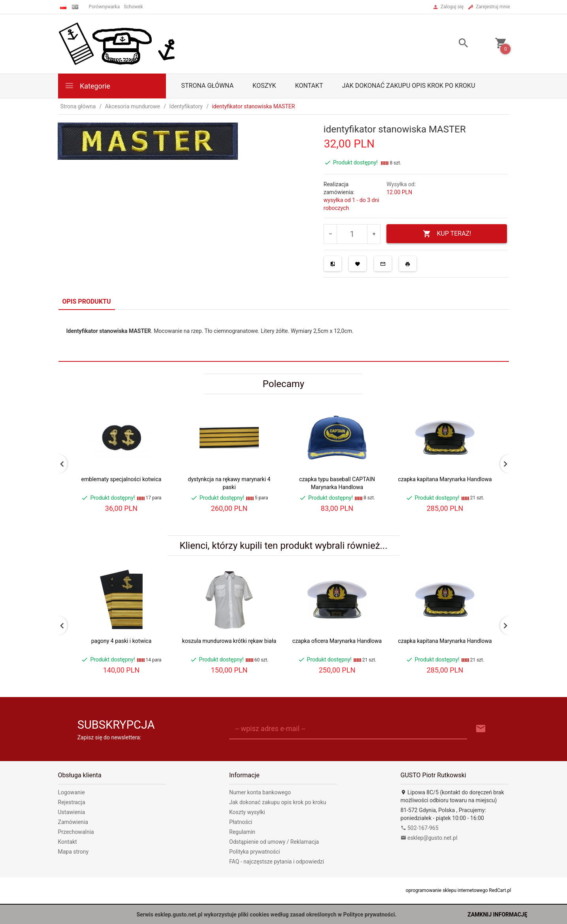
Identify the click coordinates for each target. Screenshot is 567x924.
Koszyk (264, 86)
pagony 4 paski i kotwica (121, 641)
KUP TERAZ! (447, 234)
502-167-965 (420, 828)
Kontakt (309, 86)
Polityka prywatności (255, 852)
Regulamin (242, 832)
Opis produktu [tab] (87, 301)
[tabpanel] (284, 336)
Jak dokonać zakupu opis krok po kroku (409, 86)
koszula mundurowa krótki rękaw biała (229, 641)
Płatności (241, 822)
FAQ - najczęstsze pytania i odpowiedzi (277, 862)
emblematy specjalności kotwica (121, 479)
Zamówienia (73, 822)
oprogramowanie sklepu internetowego (447, 890)
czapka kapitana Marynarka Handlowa (445, 479)
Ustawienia (72, 812)
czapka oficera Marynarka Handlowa (337, 641)
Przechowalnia (76, 832)
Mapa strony (73, 852)
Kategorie (87, 86)
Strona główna (208, 86)
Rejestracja (72, 802)
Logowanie (72, 792)
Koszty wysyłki (247, 812)
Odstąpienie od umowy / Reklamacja (274, 842)
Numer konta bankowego (260, 792)
